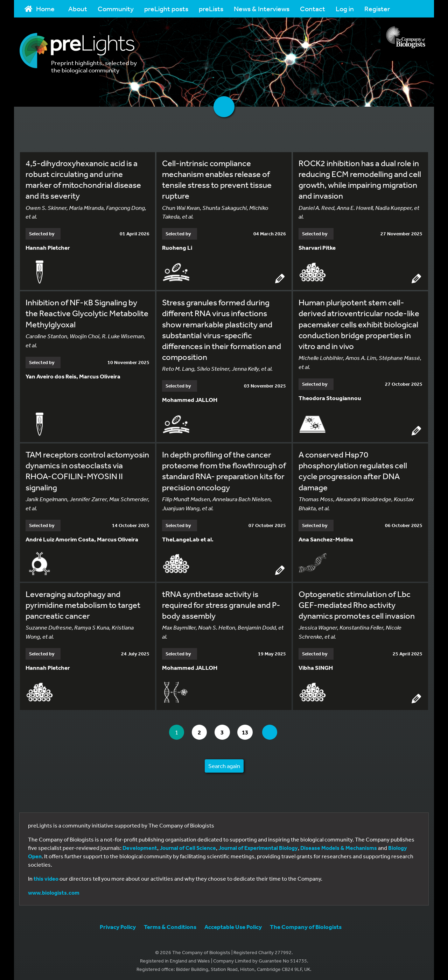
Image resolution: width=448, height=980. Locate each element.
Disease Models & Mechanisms (339, 846)
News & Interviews (262, 9)
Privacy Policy (118, 925)
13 (249, 730)
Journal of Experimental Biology (258, 846)
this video (46, 877)
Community (116, 9)
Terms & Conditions (170, 925)
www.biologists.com (54, 891)
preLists (211, 9)
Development (140, 846)
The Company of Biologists (306, 925)
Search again (224, 764)
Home (40, 9)
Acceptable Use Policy (233, 925)
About (78, 9)
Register (377, 9)
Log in (345, 9)
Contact (313, 9)
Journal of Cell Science (188, 846)
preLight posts (166, 9)
